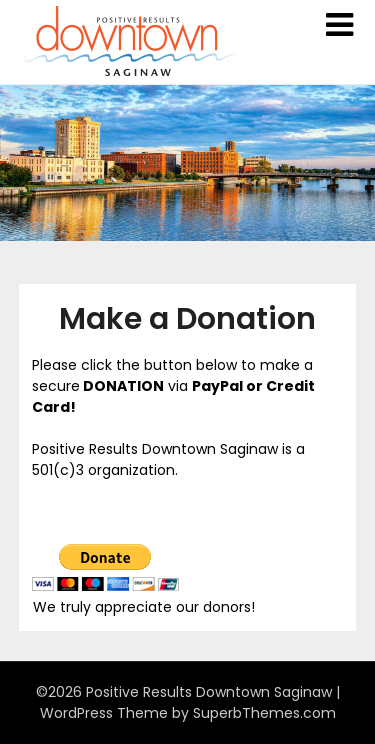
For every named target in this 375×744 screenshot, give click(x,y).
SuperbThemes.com (264, 713)
